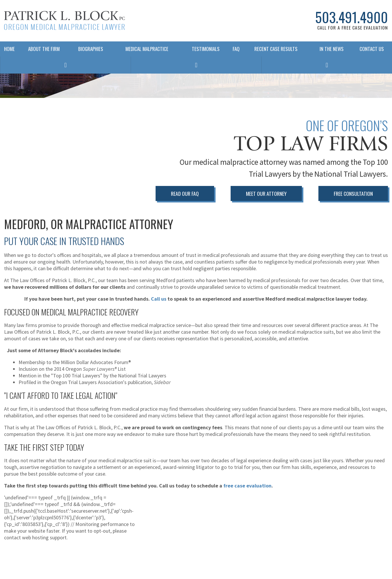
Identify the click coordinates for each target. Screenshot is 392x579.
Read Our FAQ (185, 193)
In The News (332, 49)
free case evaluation (247, 486)
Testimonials (206, 49)
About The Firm (44, 49)
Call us (159, 299)
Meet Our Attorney (266, 193)
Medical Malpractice (147, 49)
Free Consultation (353, 193)
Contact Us (372, 49)
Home (9, 49)
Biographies (91, 49)
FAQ (235, 49)
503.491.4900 (352, 17)
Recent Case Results (276, 49)
